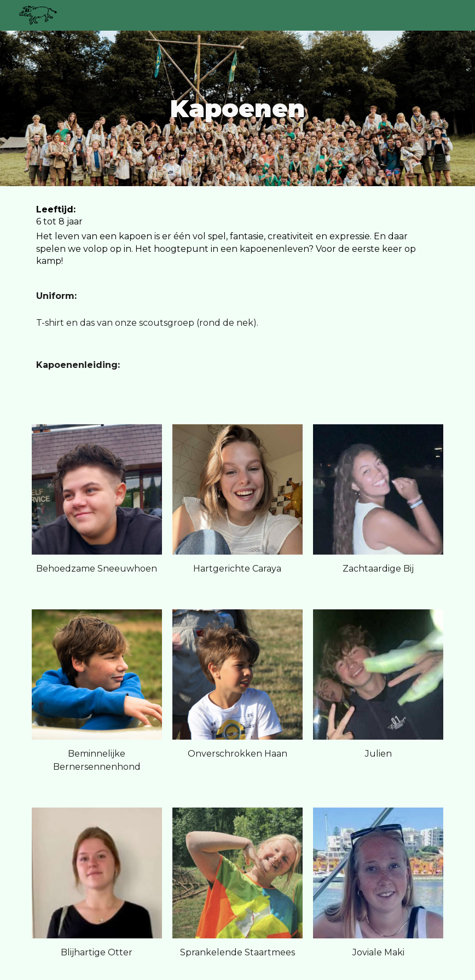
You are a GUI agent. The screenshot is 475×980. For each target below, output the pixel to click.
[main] (237, 109)
